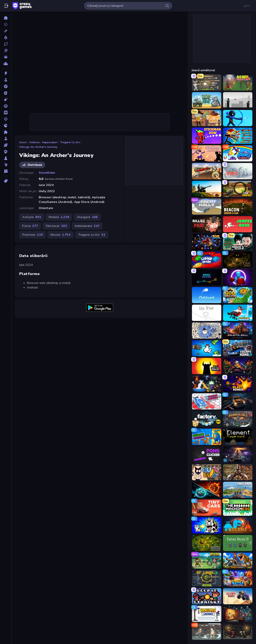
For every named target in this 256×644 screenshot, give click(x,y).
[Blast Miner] (238, 384)
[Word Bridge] (207, 277)
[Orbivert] (207, 295)
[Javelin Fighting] (238, 100)
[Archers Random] (238, 118)
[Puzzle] (6, 132)
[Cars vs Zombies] (238, 401)
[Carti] (6, 93)
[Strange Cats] (207, 525)
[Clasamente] (6, 64)
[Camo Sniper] (238, 189)
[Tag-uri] (6, 181)
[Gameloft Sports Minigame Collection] (238, 171)
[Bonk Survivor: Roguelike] (207, 242)
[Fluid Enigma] (207, 472)
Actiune (35, 142)
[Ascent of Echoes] (238, 525)
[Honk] (207, 348)
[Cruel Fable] (238, 260)
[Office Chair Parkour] (238, 313)
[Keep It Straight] (207, 596)
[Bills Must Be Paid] (207, 224)
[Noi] (6, 31)
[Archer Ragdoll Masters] (238, 136)
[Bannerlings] (238, 419)
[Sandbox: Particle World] (207, 384)
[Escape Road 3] (238, 348)
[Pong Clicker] (207, 455)
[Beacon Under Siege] (238, 207)
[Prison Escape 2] (238, 242)
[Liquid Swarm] (207, 260)
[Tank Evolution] (207, 578)
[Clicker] (6, 99)
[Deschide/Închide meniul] (6, 6)
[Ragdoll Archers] (207, 83)
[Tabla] (6, 158)
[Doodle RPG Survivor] (207, 331)
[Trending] (6, 37)
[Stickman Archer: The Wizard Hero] (207, 153)
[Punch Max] (238, 277)
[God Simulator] (238, 295)
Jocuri (23, 142)
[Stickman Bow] (207, 136)
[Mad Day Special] (207, 100)
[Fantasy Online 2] (238, 543)
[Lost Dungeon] (238, 632)
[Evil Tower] (207, 366)
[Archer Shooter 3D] (238, 83)
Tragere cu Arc (70, 142)
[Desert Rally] (207, 207)
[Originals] (6, 50)
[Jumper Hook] (238, 224)
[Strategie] (6, 152)
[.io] (6, 126)
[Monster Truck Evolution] (238, 596)
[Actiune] (6, 73)
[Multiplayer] (6, 57)
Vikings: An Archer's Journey (38, 147)
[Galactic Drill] (238, 331)
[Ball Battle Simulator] (238, 578)
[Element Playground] (238, 437)
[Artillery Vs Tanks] (207, 189)
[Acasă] (6, 18)
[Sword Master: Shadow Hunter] (238, 366)
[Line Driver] (207, 313)
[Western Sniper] (207, 118)
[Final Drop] (238, 490)
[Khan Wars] (238, 472)
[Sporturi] (6, 145)
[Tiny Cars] (207, 508)
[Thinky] (6, 165)
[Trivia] (6, 171)
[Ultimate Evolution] (207, 437)
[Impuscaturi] (6, 119)
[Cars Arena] (207, 401)
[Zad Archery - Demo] (207, 561)
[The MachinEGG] (238, 508)
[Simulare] (6, 139)
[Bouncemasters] (238, 153)
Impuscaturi (50, 142)
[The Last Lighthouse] (238, 455)
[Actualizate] (6, 44)
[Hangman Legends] (207, 614)
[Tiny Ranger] (207, 543)
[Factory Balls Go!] (207, 419)
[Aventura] (6, 86)
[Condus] (6, 106)
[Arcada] (6, 80)
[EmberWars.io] (238, 561)
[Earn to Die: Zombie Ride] (207, 171)
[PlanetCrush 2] (207, 490)
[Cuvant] (6, 112)
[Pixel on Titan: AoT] (207, 632)
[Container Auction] (238, 614)
